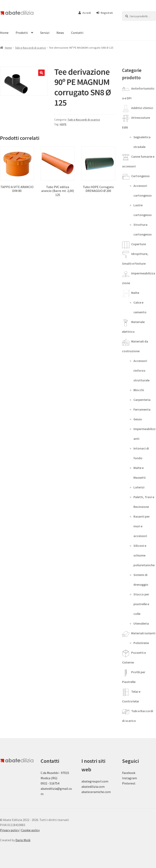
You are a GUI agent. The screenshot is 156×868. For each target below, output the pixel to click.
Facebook (129, 773)
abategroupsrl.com (95, 781)
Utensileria (141, 623)
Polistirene (141, 643)
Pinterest (129, 783)
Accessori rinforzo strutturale (141, 370)
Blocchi (139, 390)
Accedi (85, 13)
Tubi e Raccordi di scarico (30, 48)
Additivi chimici (142, 108)
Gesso (138, 419)
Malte (135, 293)
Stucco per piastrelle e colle (141, 604)
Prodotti (22, 33)
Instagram (129, 778)
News (60, 33)
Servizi (45, 33)
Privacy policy (9, 830)
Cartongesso (140, 176)
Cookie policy (30, 830)
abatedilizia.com (93, 787)
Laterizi (139, 487)
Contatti (77, 33)
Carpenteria (142, 400)
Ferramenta (142, 409)
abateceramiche (93, 792)
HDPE (63, 124)
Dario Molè (23, 840)
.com (107, 792)
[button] (41, 73)
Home (8, 48)
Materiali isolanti (143, 633)
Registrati (105, 13)
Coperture (139, 244)
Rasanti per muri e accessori (142, 526)
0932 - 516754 (50, 783)
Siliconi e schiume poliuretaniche (144, 555)
